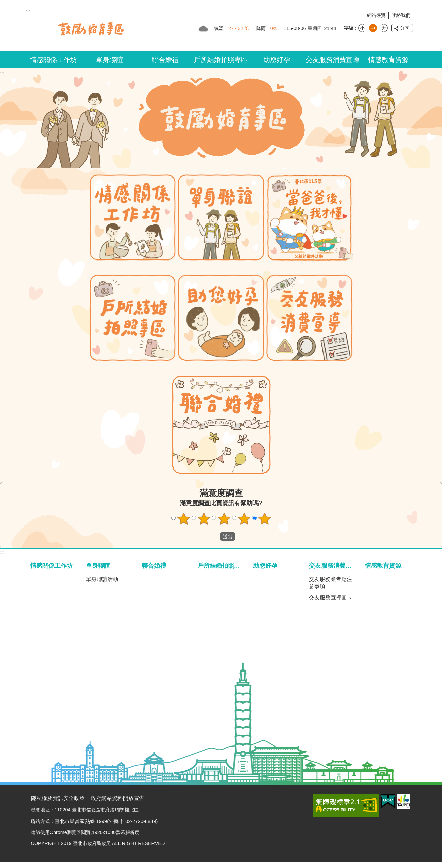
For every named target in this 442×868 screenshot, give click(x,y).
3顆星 (224, 519)
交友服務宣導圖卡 (331, 598)
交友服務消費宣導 (333, 60)
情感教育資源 (388, 60)
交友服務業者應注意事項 (331, 583)
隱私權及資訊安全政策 (58, 798)
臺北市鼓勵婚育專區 (91, 28)
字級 (349, 28)
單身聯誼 (109, 60)
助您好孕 (277, 60)
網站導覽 (376, 15)
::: (2, 552)
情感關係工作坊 (54, 60)
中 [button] (373, 28)
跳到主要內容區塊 (4, 4)
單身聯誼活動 (102, 579)
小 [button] (362, 28)
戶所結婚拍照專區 (221, 60)
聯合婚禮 (165, 60)
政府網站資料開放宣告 (117, 798)
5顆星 (264, 519)
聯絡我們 (401, 15)
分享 (405, 28)
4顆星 (244, 519)
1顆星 (183, 519)
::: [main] (2, 71)
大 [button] (384, 28)
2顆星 (204, 519)
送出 (214, 536)
